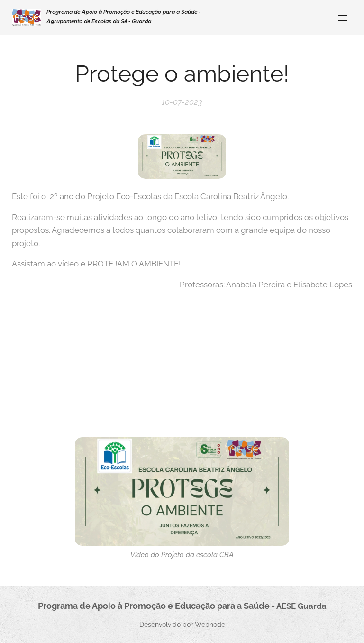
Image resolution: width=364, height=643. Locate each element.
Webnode (210, 625)
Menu (343, 18)
